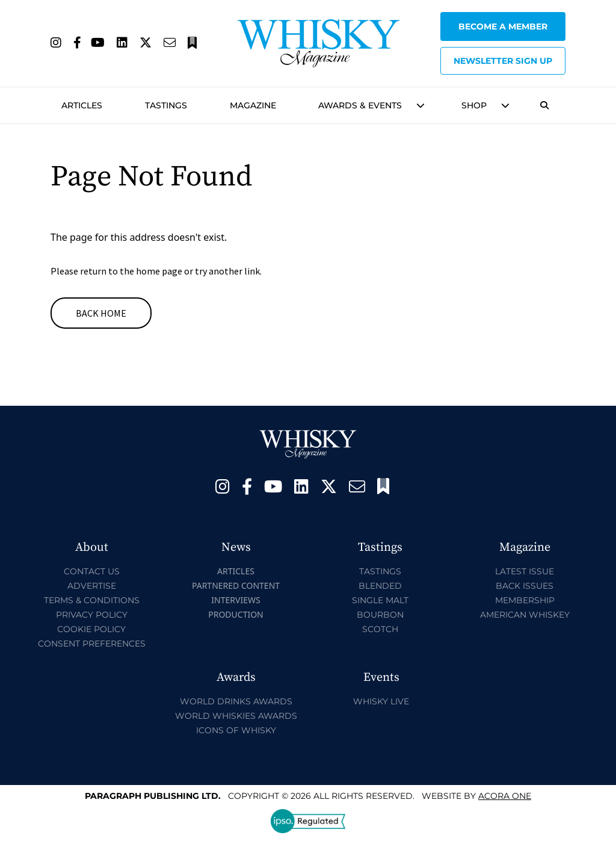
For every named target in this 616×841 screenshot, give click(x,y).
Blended (380, 586)
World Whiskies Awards (236, 716)
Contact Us (92, 571)
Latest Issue (525, 571)
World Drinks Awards (236, 701)
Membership (525, 600)
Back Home (101, 313)
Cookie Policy (91, 629)
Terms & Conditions (92, 600)
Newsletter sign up (503, 61)
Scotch (380, 629)
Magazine (253, 105)
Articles (82, 105)
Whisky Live (381, 701)
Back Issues (525, 586)
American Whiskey (525, 615)
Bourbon (380, 615)
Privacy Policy (92, 615)
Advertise (92, 586)
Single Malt (380, 600)
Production (236, 614)
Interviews (236, 600)
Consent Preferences (92, 644)
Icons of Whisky (236, 730)
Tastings (166, 105)
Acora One (505, 796)
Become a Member (503, 26)
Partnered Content (236, 585)
